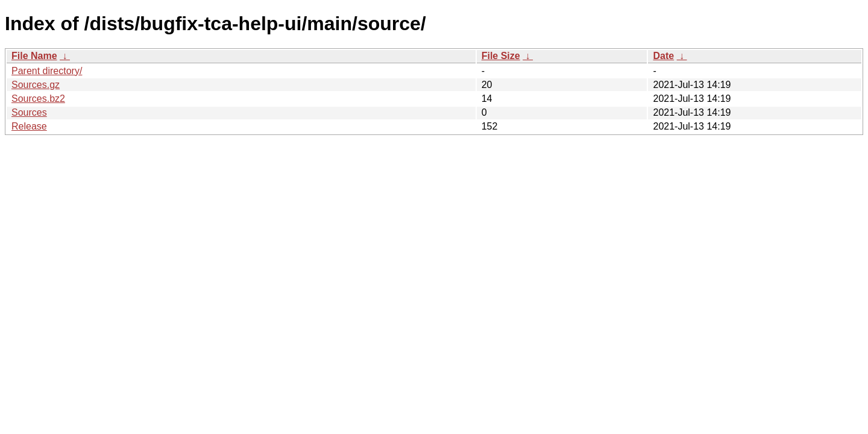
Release (29, 126)
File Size (501, 56)
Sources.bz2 (38, 99)
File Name (34, 56)
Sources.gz (36, 85)
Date (663, 56)
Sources (29, 112)
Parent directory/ (47, 71)
